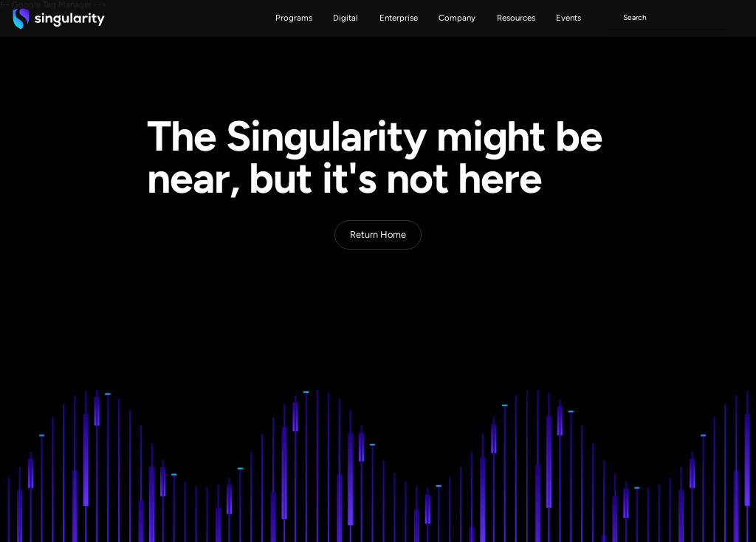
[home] (59, 18)
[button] (294, 18)
